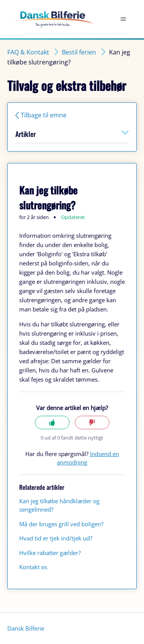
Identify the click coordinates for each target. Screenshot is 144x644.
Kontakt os (33, 567)
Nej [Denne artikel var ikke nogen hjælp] (92, 422)
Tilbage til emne (44, 115)
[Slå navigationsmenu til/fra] (123, 19)
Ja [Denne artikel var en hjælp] (52, 422)
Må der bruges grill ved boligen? (61, 524)
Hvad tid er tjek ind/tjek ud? (56, 538)
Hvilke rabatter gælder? (50, 553)
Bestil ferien (79, 52)
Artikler (72, 134)
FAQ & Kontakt (28, 52)
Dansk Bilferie (26, 628)
